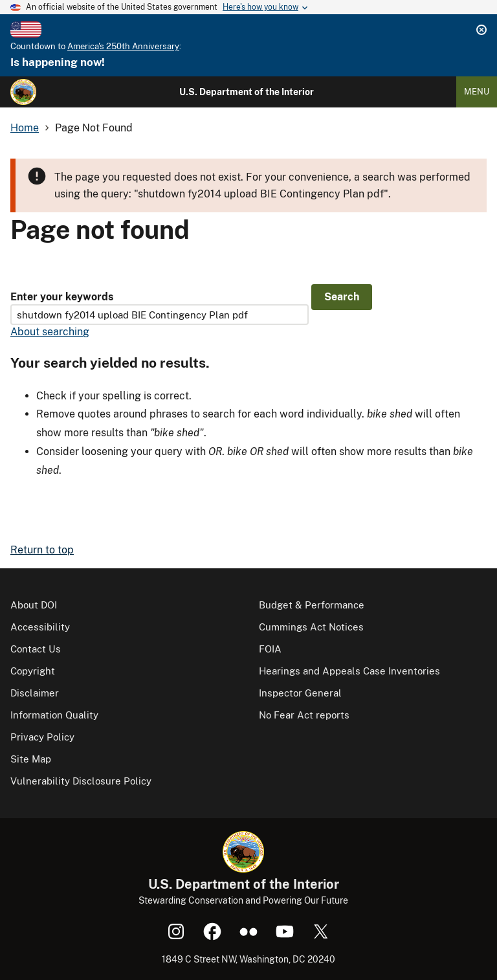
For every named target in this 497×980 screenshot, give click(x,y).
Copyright (33, 671)
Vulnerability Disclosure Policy (81, 781)
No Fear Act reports (304, 715)
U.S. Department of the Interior (247, 92)
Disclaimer (35, 693)
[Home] (23, 92)
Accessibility (40, 627)
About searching (50, 332)
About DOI (34, 605)
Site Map (31, 759)
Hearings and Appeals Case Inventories (349, 671)
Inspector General (300, 693)
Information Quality (54, 715)
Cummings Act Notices (311, 627)
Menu (477, 92)
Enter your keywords (62, 297)
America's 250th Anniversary (123, 46)
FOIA (270, 649)
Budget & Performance (312, 605)
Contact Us (36, 649)
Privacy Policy (42, 737)
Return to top (42, 550)
